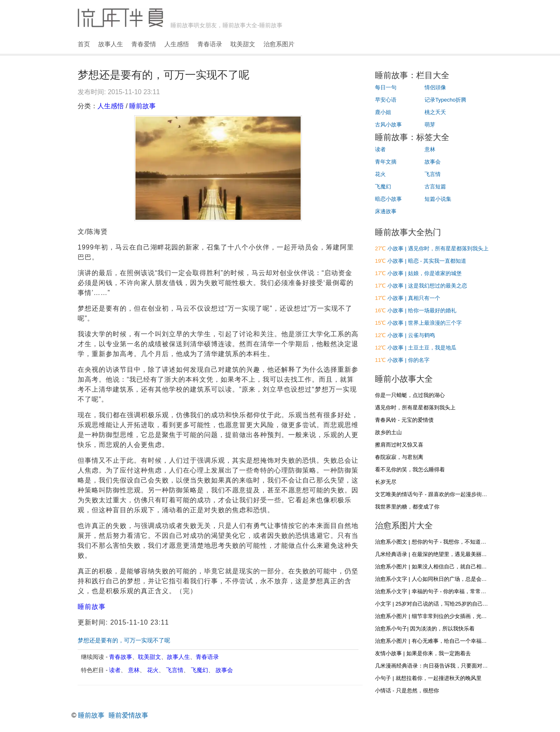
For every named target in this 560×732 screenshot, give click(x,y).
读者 (115, 670)
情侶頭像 (435, 87)
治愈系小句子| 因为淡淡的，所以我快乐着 (425, 629)
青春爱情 (144, 44)
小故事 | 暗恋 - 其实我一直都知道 (427, 261)
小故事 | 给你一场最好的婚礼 (422, 310)
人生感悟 (177, 44)
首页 (84, 44)
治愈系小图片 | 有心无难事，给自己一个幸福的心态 (436, 641)
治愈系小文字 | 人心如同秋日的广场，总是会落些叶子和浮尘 (447, 579)
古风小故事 (388, 125)
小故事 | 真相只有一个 (414, 298)
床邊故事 (386, 211)
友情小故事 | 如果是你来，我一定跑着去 (423, 653)
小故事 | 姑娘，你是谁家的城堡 (425, 273)
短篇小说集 (438, 199)
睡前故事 (142, 106)
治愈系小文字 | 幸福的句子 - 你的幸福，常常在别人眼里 (441, 591)
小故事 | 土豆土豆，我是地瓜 (422, 348)
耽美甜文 (243, 44)
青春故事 (121, 657)
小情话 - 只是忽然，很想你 (407, 690)
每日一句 (386, 87)
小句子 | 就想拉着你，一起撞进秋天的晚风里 (428, 678)
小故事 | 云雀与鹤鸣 (411, 335)
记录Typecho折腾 (445, 100)
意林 (134, 670)
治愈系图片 (279, 44)
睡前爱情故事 (128, 715)
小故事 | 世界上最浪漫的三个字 (425, 323)
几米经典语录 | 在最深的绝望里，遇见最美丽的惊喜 (436, 554)
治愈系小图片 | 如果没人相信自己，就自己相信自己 (436, 567)
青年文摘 (386, 162)
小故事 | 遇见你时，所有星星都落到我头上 (438, 248)
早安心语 (386, 100)
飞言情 (175, 670)
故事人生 (111, 44)
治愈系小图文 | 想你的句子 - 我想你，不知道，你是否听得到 (447, 542)
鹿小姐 (383, 112)
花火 (153, 670)
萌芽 (430, 125)
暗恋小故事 (388, 199)
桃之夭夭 (435, 112)
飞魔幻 (199, 670)
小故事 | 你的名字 (408, 360)
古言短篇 (435, 187)
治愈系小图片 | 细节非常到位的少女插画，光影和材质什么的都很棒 (455, 616)
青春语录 (210, 44)
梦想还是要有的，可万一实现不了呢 (124, 640)
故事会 (224, 670)
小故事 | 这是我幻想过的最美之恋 (427, 286)
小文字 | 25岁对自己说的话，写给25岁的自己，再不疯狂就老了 (450, 604)
